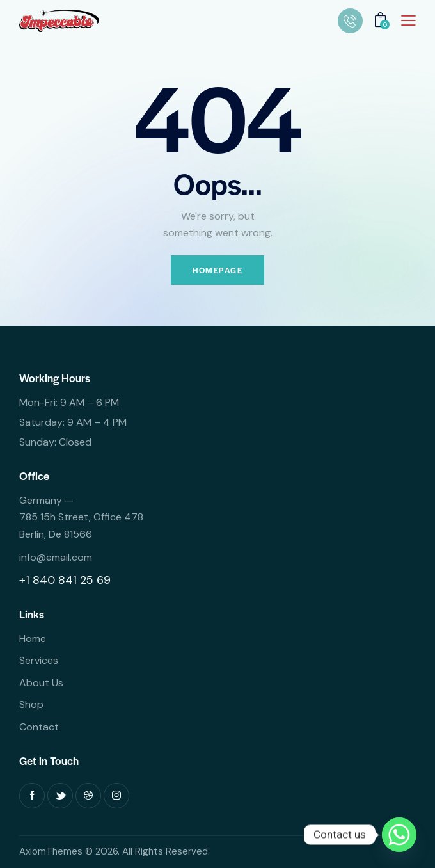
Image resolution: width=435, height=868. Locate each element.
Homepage (217, 270)
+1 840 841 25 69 (65, 580)
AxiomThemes (51, 851)
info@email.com (56, 557)
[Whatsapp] (399, 835)
